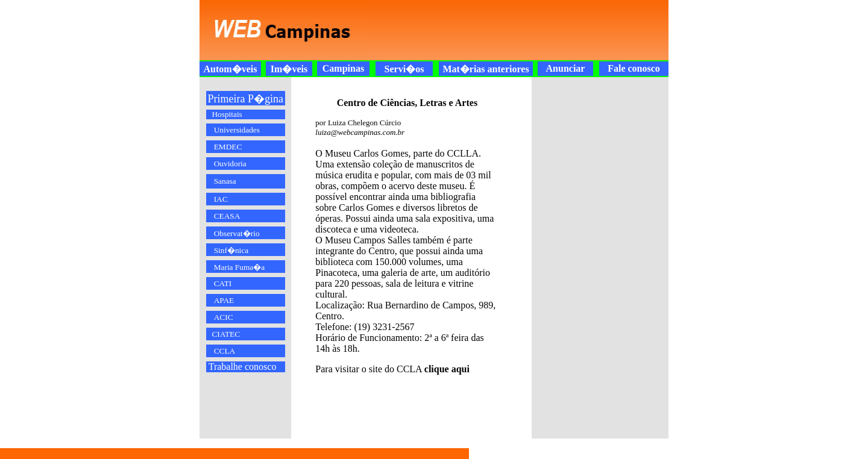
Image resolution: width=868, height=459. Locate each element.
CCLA (225, 351)
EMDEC (228, 147)
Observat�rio (237, 233)
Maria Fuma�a (239, 267)
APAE (224, 300)
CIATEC (226, 334)
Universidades (237, 130)
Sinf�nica (231, 250)
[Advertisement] (512, 30)
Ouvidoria (230, 164)
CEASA (227, 216)
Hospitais (227, 114)
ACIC (224, 317)
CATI (223, 283)
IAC (221, 199)
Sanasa (225, 181)
